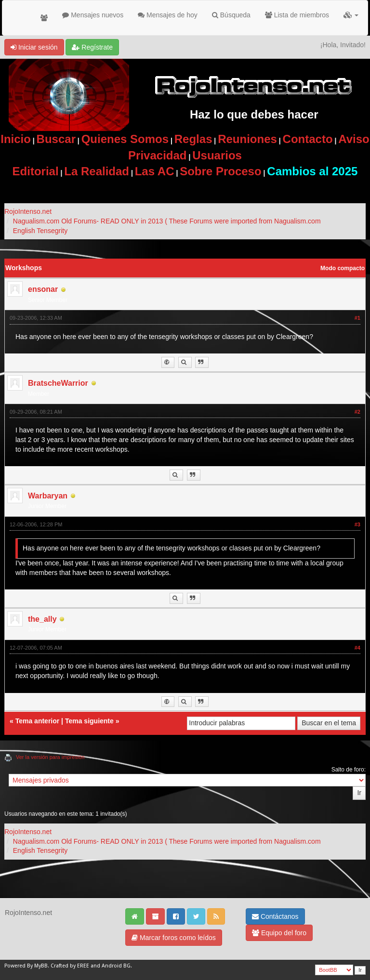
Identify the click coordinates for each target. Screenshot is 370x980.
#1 (357, 318)
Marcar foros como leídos (174, 938)
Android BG (116, 966)
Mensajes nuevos (93, 15)
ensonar (43, 289)
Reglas (193, 139)
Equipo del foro (279, 933)
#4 (357, 648)
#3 (357, 524)
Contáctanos (275, 916)
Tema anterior (38, 721)
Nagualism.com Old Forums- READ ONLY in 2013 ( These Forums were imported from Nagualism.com (167, 221)
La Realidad (97, 171)
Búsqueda (231, 15)
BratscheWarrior (58, 383)
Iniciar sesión (34, 47)
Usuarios (217, 155)
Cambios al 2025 (312, 171)
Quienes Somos (125, 139)
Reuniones (247, 139)
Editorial (36, 171)
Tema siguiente (89, 721)
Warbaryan (48, 496)
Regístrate (92, 47)
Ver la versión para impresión (50, 757)
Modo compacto (343, 268)
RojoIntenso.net (28, 211)
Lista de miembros (297, 15)
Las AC (155, 171)
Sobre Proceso (220, 171)
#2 (357, 412)
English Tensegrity (40, 231)
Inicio (16, 139)
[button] (351, 15)
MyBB (41, 966)
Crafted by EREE (70, 966)
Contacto (308, 139)
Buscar (56, 139)
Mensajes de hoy (168, 15)
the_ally (42, 619)
